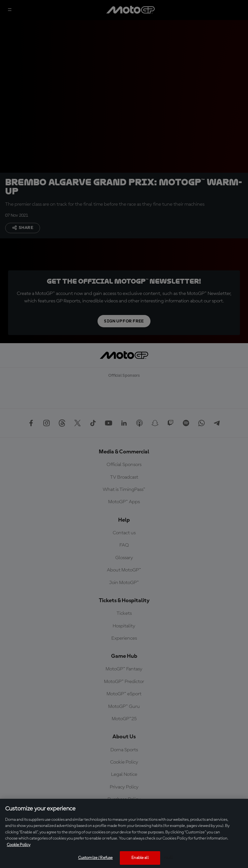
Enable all (140, 858)
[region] (124, 833)
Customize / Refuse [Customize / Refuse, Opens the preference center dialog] (95, 858)
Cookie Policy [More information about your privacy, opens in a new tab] (19, 845)
